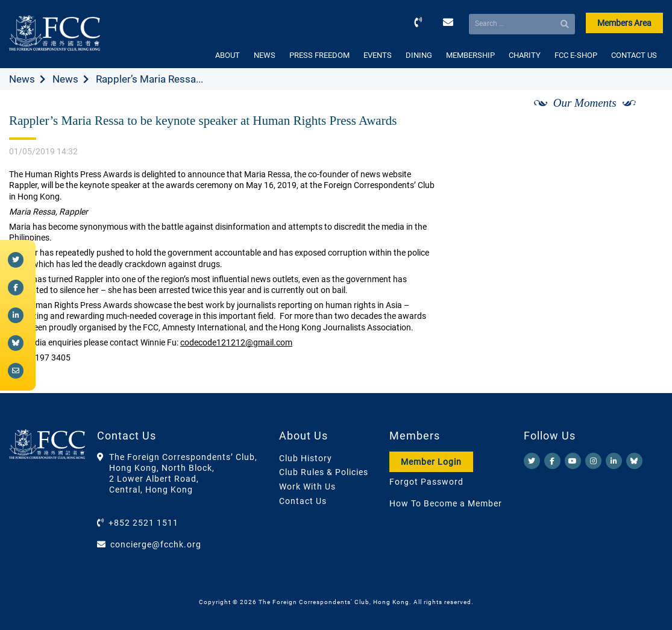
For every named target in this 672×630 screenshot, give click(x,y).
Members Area (624, 23)
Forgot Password (426, 482)
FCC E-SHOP (576, 55)
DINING (419, 55)
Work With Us (307, 487)
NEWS (265, 55)
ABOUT (228, 55)
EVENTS (378, 55)
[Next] (641, 116)
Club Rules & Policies (324, 472)
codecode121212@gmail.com (236, 342)
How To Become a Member (446, 503)
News (22, 79)
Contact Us (303, 501)
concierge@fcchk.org (156, 544)
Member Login (431, 462)
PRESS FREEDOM (319, 55)
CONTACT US (634, 55)
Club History (306, 458)
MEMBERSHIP (470, 55)
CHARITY (525, 55)
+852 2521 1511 (143, 523)
